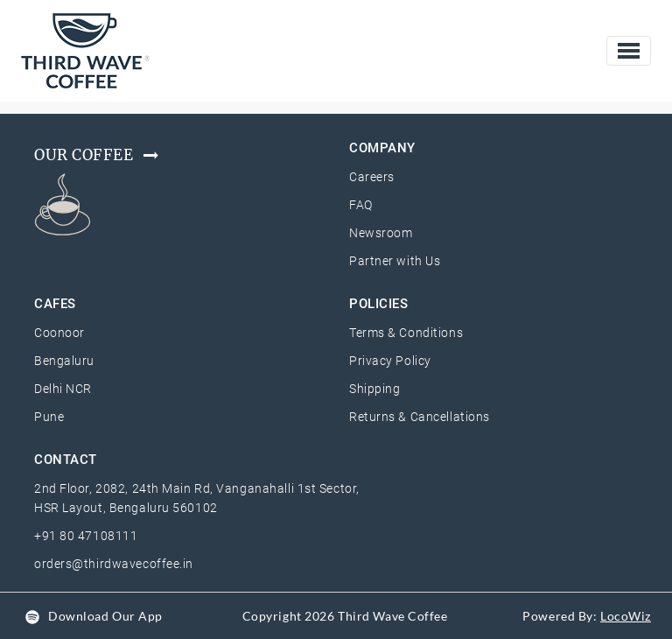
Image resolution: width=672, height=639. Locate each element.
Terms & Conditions (406, 333)
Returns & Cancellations (420, 417)
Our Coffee (98, 155)
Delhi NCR (63, 389)
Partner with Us (395, 261)
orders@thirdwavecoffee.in (114, 564)
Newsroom (381, 233)
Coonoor (59, 333)
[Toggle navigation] (629, 51)
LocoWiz (626, 616)
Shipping (374, 389)
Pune (49, 417)
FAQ (361, 205)
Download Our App (105, 616)
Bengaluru (64, 361)
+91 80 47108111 (86, 536)
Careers (372, 177)
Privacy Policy (390, 361)
